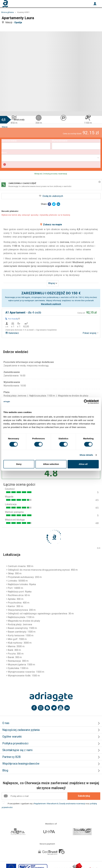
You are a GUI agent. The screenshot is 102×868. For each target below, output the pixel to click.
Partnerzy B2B (11, 757)
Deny (19, 464)
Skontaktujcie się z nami (17, 750)
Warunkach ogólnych (51, 304)
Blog (5, 770)
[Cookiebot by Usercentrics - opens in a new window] (86, 402)
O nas (6, 723)
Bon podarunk (88, 300)
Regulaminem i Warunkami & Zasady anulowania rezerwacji (60, 803)
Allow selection (51, 464)
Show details (86, 455)
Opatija (19, 22)
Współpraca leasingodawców (21, 764)
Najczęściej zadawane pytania (21, 730)
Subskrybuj (84, 796)
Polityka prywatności (15, 743)
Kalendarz (12, 333)
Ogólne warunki (12, 737)
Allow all (83, 464)
